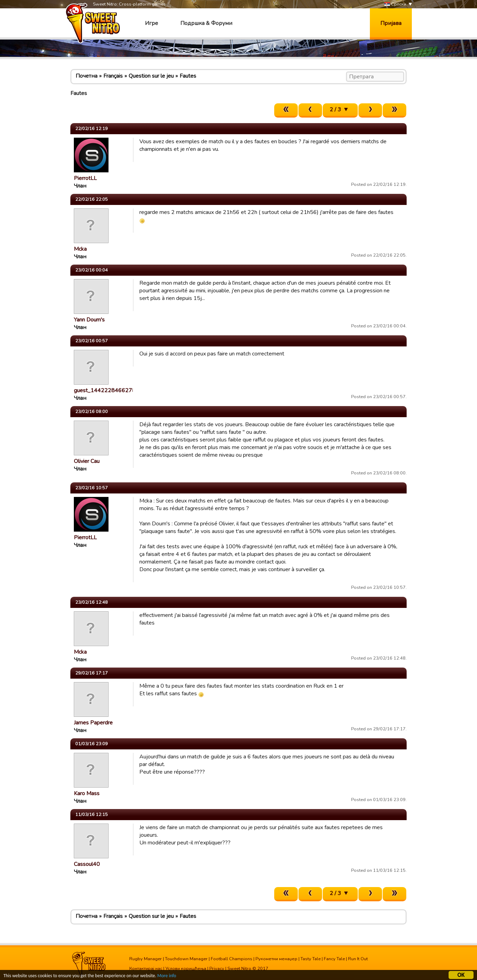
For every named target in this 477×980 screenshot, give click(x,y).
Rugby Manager (146, 959)
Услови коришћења (186, 969)
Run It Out (358, 959)
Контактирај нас (146, 969)
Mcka (80, 249)
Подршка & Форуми (206, 23)
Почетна (86, 76)
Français (113, 76)
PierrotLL (85, 178)
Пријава (391, 23)
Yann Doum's (89, 320)
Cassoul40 (87, 864)
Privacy (217, 969)
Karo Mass (87, 793)
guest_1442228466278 (105, 390)
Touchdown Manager (186, 959)
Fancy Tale (334, 959)
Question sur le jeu (151, 76)
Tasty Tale (311, 959)
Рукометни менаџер (276, 959)
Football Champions (232, 959)
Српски (395, 4)
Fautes (188, 76)
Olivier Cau (87, 461)
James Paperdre (93, 723)
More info (167, 977)
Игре (151, 23)
